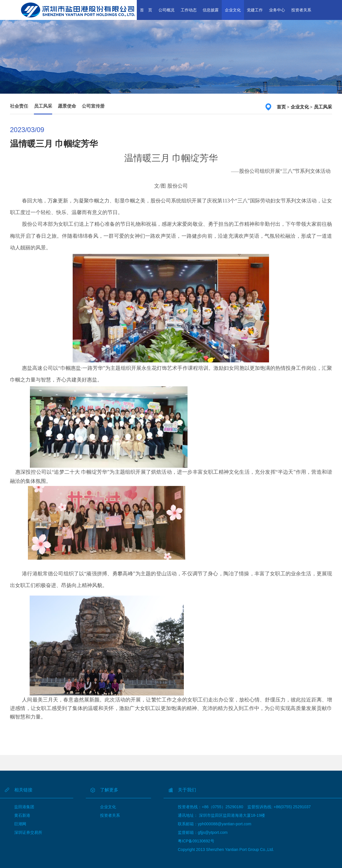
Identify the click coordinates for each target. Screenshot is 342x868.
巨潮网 (20, 824)
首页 (281, 107)
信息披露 (211, 10)
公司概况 (166, 10)
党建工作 (255, 10)
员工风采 (43, 106)
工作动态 (189, 10)
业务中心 (277, 10)
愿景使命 (67, 106)
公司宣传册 (93, 106)
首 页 (146, 10)
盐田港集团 (24, 807)
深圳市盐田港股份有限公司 (78, 10)
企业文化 (233, 10)
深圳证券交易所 (28, 832)
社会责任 (19, 106)
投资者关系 (301, 10)
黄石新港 (22, 815)
